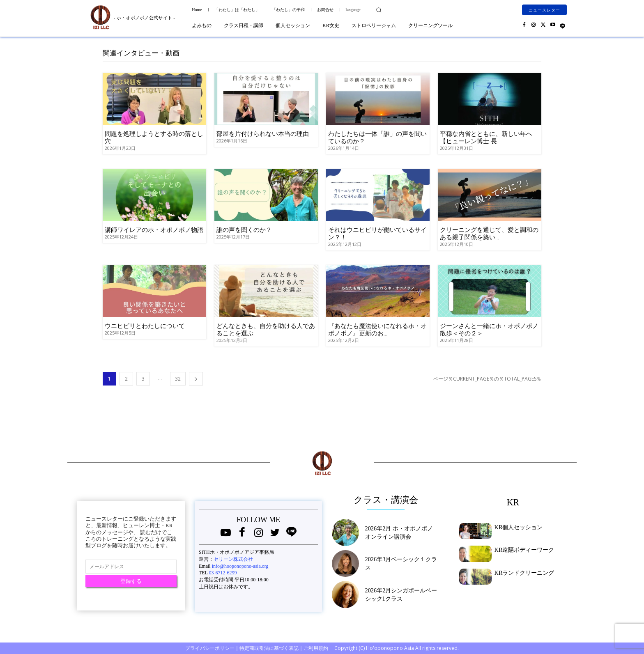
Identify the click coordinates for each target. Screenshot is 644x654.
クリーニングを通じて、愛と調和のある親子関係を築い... (489, 234)
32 (178, 379)
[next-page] (196, 379)
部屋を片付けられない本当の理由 (263, 134)
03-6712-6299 (223, 573)
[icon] (562, 24)
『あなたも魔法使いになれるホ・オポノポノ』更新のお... (377, 330)
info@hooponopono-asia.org (240, 566)
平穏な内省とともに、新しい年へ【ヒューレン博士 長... (486, 138)
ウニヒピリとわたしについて (145, 326)
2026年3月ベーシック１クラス (398, 563)
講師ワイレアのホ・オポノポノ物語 (154, 230)
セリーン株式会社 (233, 559)
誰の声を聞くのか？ (244, 230)
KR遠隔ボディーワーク (520, 549)
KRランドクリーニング (520, 572)
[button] (379, 10)
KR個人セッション (515, 526)
